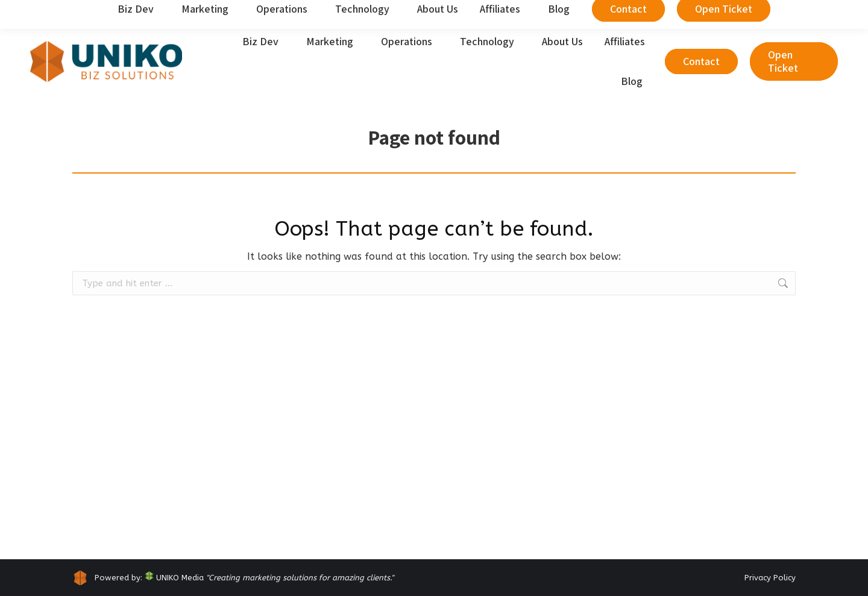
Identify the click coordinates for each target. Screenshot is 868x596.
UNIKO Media (174, 578)
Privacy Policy (770, 578)
